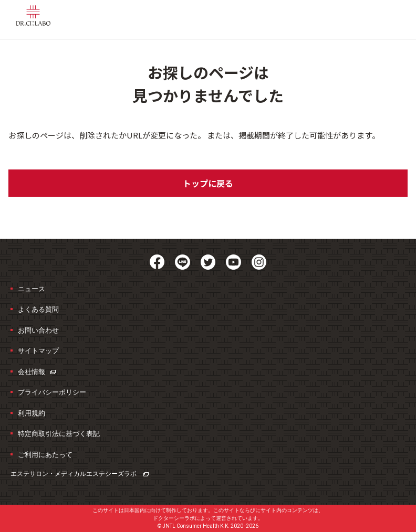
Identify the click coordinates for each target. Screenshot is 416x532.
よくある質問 (38, 309)
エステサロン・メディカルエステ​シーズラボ (80, 474)
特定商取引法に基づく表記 (59, 434)
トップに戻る (208, 183)
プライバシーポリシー (52, 392)
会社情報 (37, 372)
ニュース (32, 289)
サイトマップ (38, 351)
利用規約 (32, 413)
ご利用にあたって (45, 455)
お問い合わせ (38, 330)
